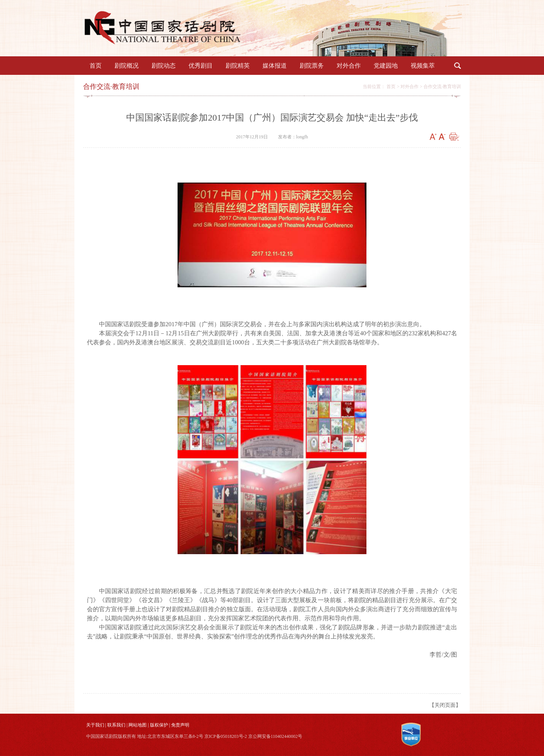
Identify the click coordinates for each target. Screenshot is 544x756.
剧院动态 (164, 66)
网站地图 (138, 725)
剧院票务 (312, 66)
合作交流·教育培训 (442, 87)
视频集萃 (423, 66)
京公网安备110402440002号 (275, 736)
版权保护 (159, 725)
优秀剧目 (201, 66)
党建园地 (386, 66)
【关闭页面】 (445, 705)
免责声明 (180, 725)
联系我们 (116, 725)
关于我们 (95, 725)
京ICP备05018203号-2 (226, 736)
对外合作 (349, 66)
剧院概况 (127, 66)
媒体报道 (275, 66)
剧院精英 (238, 66)
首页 (96, 66)
